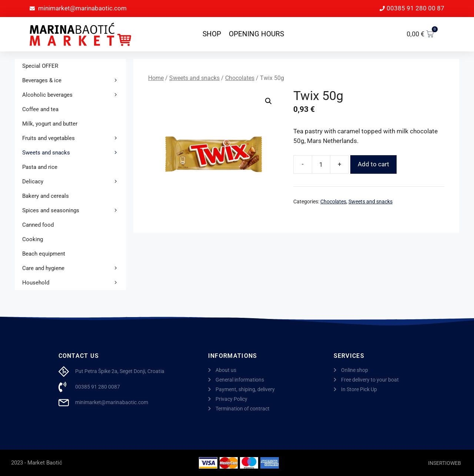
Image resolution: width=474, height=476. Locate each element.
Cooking (33, 239)
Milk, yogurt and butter (50, 124)
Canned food (38, 225)
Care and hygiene (74, 268)
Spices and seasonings (74, 211)
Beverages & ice (74, 81)
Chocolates (240, 78)
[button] (268, 101)
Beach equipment (44, 254)
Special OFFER (40, 66)
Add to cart (373, 164)
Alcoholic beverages (74, 95)
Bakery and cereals (46, 196)
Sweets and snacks (194, 78)
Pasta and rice (40, 167)
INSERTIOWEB (445, 463)
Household (74, 283)
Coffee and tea (40, 109)
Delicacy (74, 182)
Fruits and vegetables (74, 138)
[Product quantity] (321, 164)
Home (156, 78)
